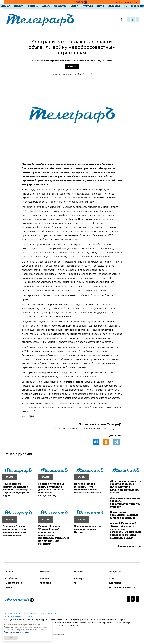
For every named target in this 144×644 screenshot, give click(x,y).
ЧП (76, 583)
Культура (87, 6)
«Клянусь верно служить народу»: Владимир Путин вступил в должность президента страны (125, 487)
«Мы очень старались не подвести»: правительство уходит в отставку (125, 502)
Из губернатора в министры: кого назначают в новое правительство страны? (89, 488)
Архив (82, 2)
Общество (60, 6)
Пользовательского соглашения (17, 632)
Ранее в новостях (130, 546)
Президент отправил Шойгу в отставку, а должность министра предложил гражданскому (51, 490)
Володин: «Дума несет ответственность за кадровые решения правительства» (16, 531)
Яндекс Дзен (112, 428)
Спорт (74, 6)
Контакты (115, 583)
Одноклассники (92, 428)
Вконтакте (74, 428)
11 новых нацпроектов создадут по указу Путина (87, 529)
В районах (137, 6)
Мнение (33, 6)
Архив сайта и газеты (122, 587)
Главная (5, 6)
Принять (11, 638)
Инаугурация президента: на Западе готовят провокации (124, 515)
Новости (19, 6)
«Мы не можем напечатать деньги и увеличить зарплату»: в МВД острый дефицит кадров (17, 490)
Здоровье (114, 6)
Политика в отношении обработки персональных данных (30, 613)
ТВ (126, 6)
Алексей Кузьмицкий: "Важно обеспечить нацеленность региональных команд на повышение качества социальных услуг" (126, 531)
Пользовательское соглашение (19, 617)
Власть (46, 6)
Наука (101, 6)
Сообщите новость (126, 2)
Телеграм (60, 428)
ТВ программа (13, 583)
